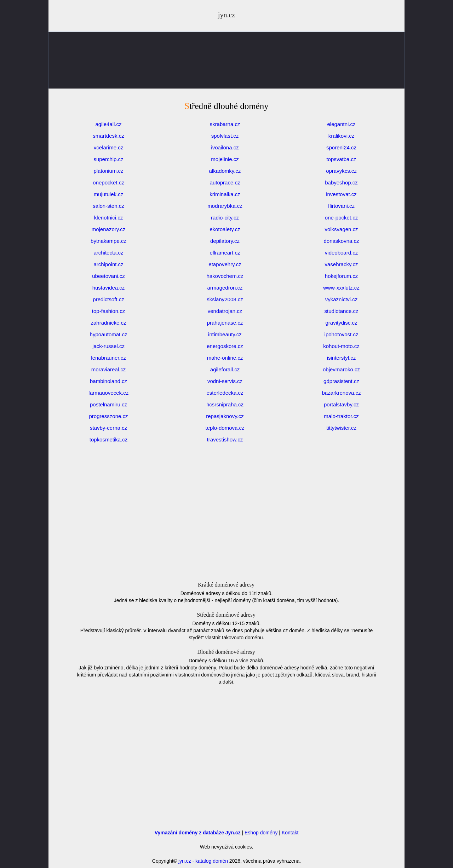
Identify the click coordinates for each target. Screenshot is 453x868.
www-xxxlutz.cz (341, 288)
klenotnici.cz (109, 218)
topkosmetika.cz (109, 439)
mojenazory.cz (109, 229)
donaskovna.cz (341, 241)
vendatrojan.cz (225, 311)
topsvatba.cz (341, 159)
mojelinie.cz (225, 159)
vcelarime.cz (108, 147)
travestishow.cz (225, 439)
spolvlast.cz (225, 136)
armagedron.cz (225, 288)
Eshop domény (261, 833)
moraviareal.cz (109, 369)
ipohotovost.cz (342, 334)
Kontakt (290, 833)
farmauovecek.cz (108, 393)
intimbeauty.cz (225, 334)
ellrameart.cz (225, 253)
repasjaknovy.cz (225, 416)
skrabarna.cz (225, 124)
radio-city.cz (225, 218)
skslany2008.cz (225, 299)
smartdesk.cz (108, 136)
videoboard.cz (341, 253)
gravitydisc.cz (341, 323)
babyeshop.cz (341, 182)
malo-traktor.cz (341, 416)
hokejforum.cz (341, 276)
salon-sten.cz (108, 206)
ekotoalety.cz (225, 229)
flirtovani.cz (341, 206)
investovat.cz (341, 194)
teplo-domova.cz (225, 428)
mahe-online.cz (225, 358)
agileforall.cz (225, 369)
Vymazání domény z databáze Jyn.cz (198, 833)
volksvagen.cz (341, 229)
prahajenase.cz (225, 323)
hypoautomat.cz (109, 334)
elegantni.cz (341, 124)
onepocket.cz (108, 182)
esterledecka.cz (225, 393)
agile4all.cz (108, 124)
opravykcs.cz (341, 171)
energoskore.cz (225, 346)
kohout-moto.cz (341, 346)
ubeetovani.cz (108, 276)
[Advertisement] (226, 78)
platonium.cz (108, 171)
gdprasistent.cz (341, 381)
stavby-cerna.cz (108, 428)
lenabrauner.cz (108, 358)
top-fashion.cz (108, 311)
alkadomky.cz (225, 171)
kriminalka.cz (225, 194)
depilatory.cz (225, 241)
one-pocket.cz (341, 218)
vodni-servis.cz (225, 381)
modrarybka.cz (225, 206)
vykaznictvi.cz (342, 299)
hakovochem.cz (225, 276)
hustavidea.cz (109, 288)
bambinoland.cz (108, 381)
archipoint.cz (108, 264)
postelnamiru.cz (108, 404)
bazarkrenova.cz (341, 393)
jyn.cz (226, 15)
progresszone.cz (108, 416)
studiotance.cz (342, 311)
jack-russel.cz (108, 346)
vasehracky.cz (342, 264)
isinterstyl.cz (342, 358)
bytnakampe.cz (108, 241)
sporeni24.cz (341, 147)
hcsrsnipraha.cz (225, 404)
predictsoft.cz (108, 299)
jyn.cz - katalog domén (203, 861)
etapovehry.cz (225, 264)
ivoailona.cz (225, 147)
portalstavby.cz (341, 404)
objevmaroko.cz (341, 369)
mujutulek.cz (108, 194)
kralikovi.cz (341, 136)
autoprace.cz (225, 182)
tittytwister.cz (341, 428)
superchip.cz (108, 159)
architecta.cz (108, 253)
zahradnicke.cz (108, 323)
